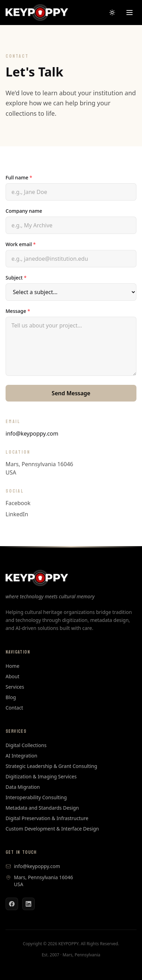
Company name (24, 211)
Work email (21, 244)
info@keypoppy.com (32, 434)
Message (18, 311)
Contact (14, 708)
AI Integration (21, 756)
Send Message (71, 393)
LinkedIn (17, 514)
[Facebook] (12, 904)
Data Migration (23, 787)
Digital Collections (26, 745)
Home (12, 666)
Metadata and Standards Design (42, 808)
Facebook (18, 503)
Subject (16, 278)
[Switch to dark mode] (112, 13)
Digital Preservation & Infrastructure (47, 818)
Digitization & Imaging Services (41, 776)
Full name (19, 177)
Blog (11, 697)
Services (15, 687)
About (12, 676)
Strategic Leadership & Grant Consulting (51, 766)
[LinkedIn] (28, 904)
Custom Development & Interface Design (52, 829)
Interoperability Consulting (36, 797)
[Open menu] (130, 13)
